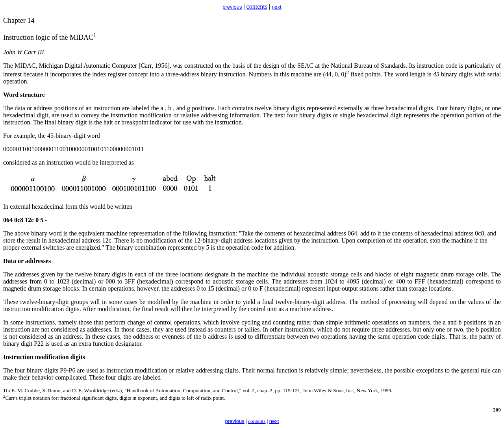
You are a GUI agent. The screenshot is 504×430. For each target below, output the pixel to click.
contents (257, 6)
